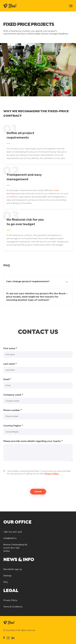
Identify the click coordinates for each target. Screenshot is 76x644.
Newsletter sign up (13, 569)
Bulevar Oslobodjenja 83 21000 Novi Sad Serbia (15, 548)
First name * (10, 348)
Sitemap (7, 576)
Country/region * (13, 426)
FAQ (5, 582)
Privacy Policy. (52, 474)
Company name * (13, 395)
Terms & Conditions (13, 607)
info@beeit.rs (10, 538)
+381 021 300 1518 (13, 532)
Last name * (10, 364)
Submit (38, 492)
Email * (7, 379)
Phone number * (13, 410)
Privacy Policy (10, 600)
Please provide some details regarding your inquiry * (33, 441)
